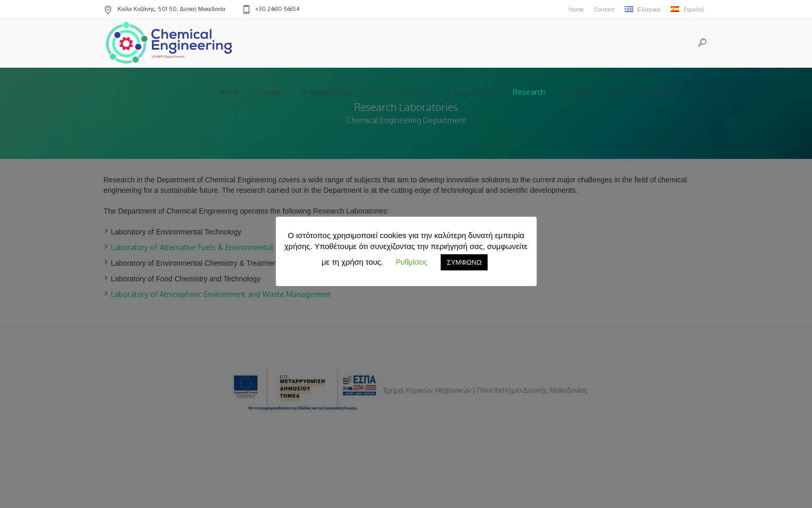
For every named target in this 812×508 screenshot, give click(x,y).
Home (576, 9)
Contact (604, 9)
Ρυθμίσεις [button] (412, 262)
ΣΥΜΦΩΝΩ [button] (464, 262)
